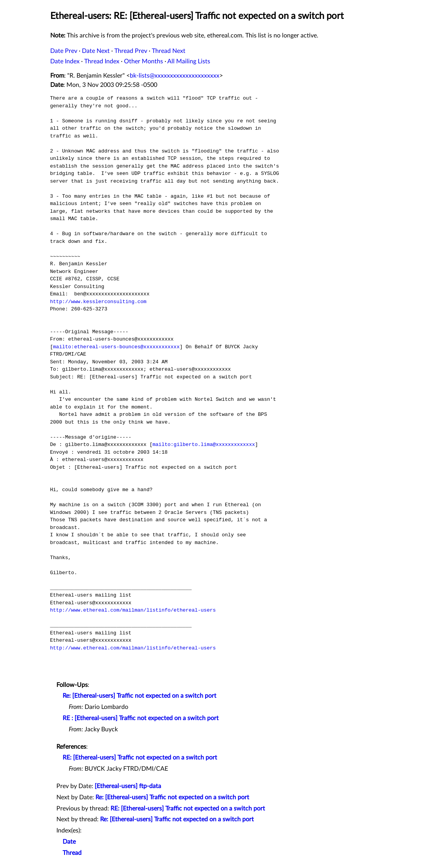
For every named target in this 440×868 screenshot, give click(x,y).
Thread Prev (131, 51)
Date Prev (64, 51)
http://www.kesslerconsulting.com (99, 302)
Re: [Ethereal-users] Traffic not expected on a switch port (139, 696)
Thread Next (169, 51)
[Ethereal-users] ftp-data (128, 786)
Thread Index (102, 61)
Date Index (65, 61)
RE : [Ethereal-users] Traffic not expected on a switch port (141, 718)
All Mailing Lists (189, 61)
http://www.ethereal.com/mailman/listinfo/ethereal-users (133, 610)
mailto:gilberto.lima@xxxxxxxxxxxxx (204, 444)
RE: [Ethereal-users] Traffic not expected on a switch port (140, 758)
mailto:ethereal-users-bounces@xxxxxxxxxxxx (116, 347)
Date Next (96, 51)
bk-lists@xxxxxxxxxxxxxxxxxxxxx (175, 76)
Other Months (144, 61)
